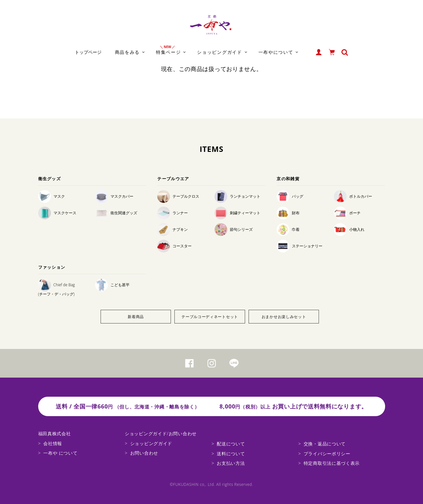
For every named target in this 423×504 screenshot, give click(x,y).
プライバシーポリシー (327, 454)
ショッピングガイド (151, 443)
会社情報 (53, 443)
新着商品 (136, 317)
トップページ (88, 52)
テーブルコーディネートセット (210, 317)
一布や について (60, 453)
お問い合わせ (144, 453)
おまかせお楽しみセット (284, 317)
